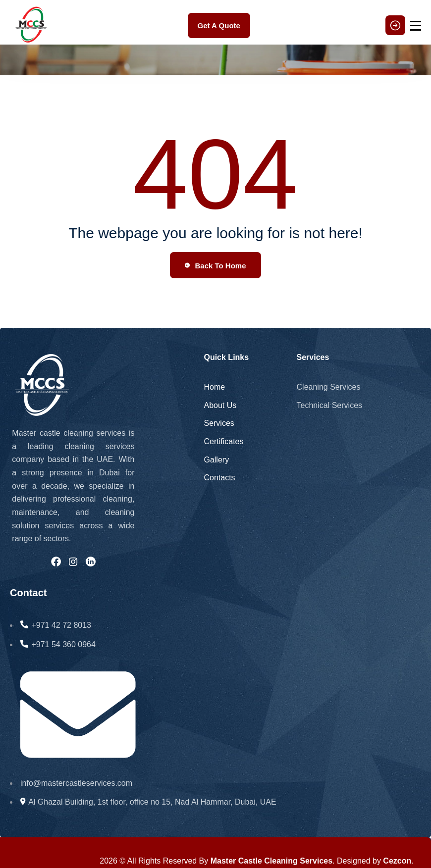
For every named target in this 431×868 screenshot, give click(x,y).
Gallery (216, 460)
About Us (220, 405)
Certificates (223, 441)
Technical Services (330, 405)
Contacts (219, 478)
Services (219, 423)
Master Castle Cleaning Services (271, 861)
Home (214, 387)
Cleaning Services (329, 387)
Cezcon (397, 861)
